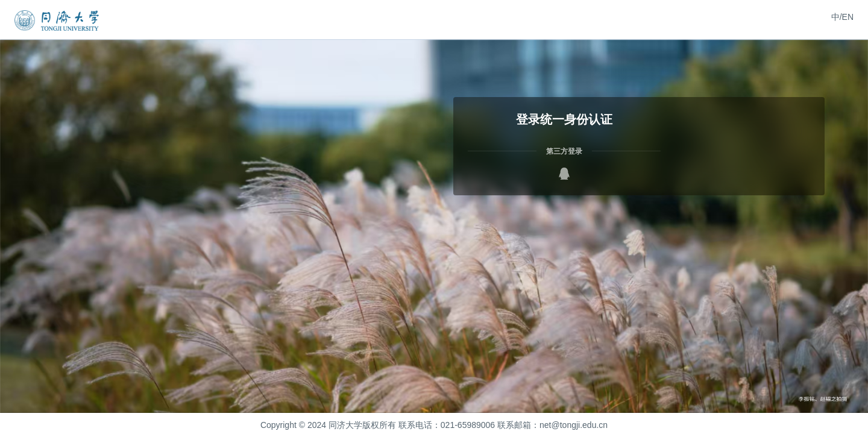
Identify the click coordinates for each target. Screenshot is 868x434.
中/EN (842, 17)
